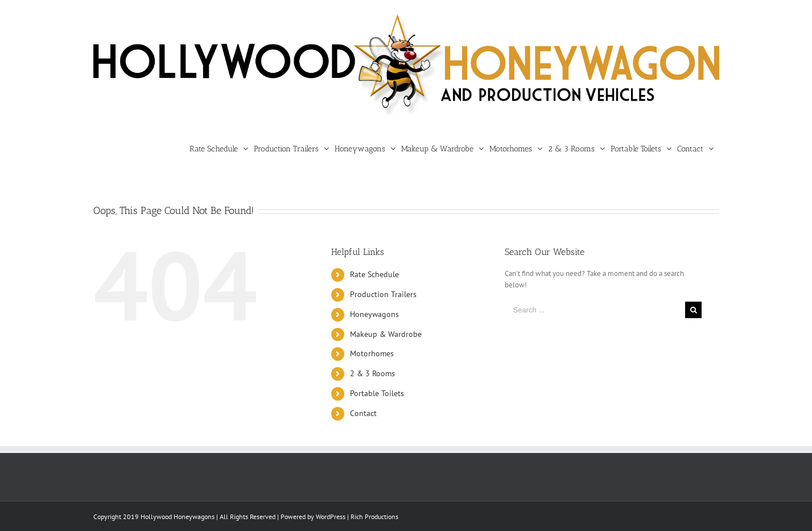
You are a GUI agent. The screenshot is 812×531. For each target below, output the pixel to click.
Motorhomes (372, 353)
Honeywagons (374, 314)
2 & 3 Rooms (372, 373)
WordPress (331, 516)
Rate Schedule (374, 274)
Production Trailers (383, 294)
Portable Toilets (377, 393)
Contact (363, 413)
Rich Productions (374, 516)
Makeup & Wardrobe (386, 334)
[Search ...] (595, 310)
